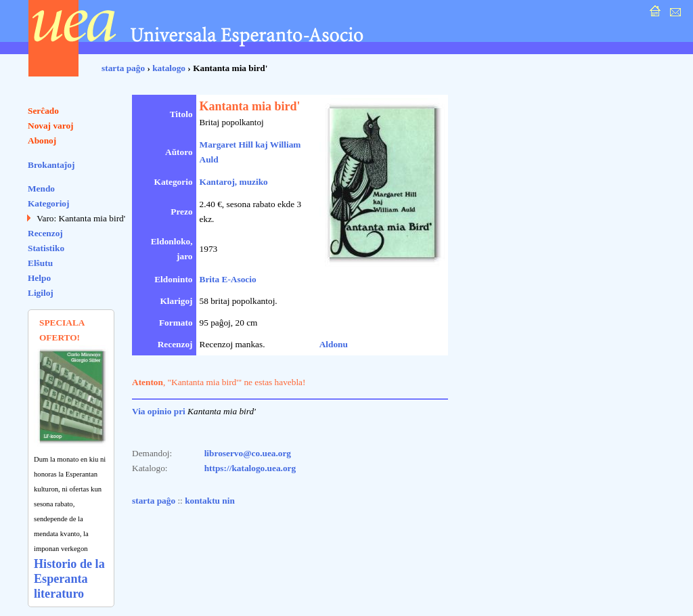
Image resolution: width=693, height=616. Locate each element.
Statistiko (46, 248)
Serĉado (43, 111)
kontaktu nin (210, 501)
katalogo (169, 68)
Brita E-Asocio (228, 279)
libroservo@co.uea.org (248, 453)
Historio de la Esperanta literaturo (69, 579)
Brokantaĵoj (51, 165)
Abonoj (42, 140)
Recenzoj (45, 233)
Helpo (39, 278)
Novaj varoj (51, 126)
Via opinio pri (159, 411)
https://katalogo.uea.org (250, 468)
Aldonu (334, 344)
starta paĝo (123, 68)
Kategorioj (48, 203)
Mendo (41, 189)
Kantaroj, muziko (234, 182)
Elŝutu (40, 263)
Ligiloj (41, 293)
